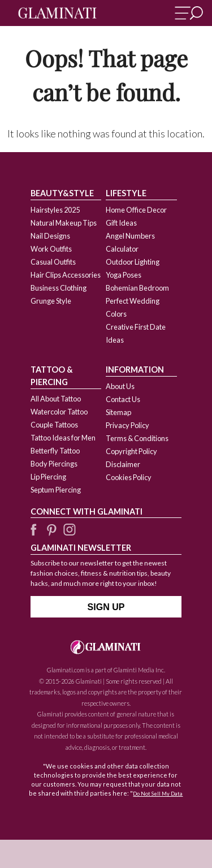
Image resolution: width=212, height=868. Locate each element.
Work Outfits (51, 249)
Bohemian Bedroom (137, 288)
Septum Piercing (56, 490)
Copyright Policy (131, 451)
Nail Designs (50, 236)
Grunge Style (51, 301)
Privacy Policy (127, 425)
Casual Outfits (53, 262)
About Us (120, 386)
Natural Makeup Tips (64, 223)
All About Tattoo (56, 399)
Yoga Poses (124, 275)
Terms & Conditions (137, 438)
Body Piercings (54, 464)
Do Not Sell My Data (158, 794)
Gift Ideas (121, 223)
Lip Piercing (48, 477)
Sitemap (118, 412)
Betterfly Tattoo (55, 451)
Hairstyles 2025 (55, 210)
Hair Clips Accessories (66, 275)
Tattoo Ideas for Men (63, 438)
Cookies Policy (129, 477)
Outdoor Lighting (133, 262)
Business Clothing (59, 288)
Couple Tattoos (54, 425)
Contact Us (123, 399)
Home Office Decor (136, 210)
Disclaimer (123, 464)
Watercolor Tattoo (59, 412)
